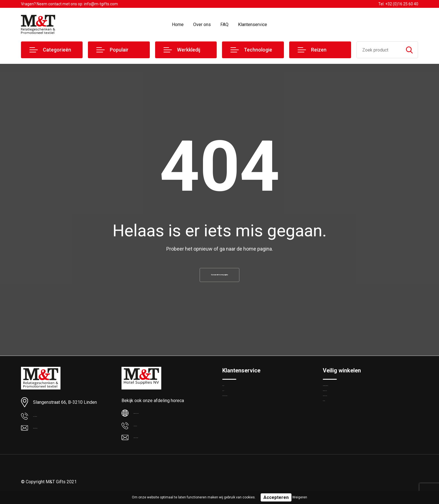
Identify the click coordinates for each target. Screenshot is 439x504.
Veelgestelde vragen (241, 418)
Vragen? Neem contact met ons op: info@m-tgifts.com (69, 4)
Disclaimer (332, 430)
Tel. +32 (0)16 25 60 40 (398, 4)
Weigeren (300, 497)
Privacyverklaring (338, 418)
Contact (230, 406)
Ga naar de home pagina (219, 277)
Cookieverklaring (338, 406)
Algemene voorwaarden (345, 394)
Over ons (202, 25)
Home (178, 25)
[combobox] (379, 50)
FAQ (224, 25)
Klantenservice (253, 25)
